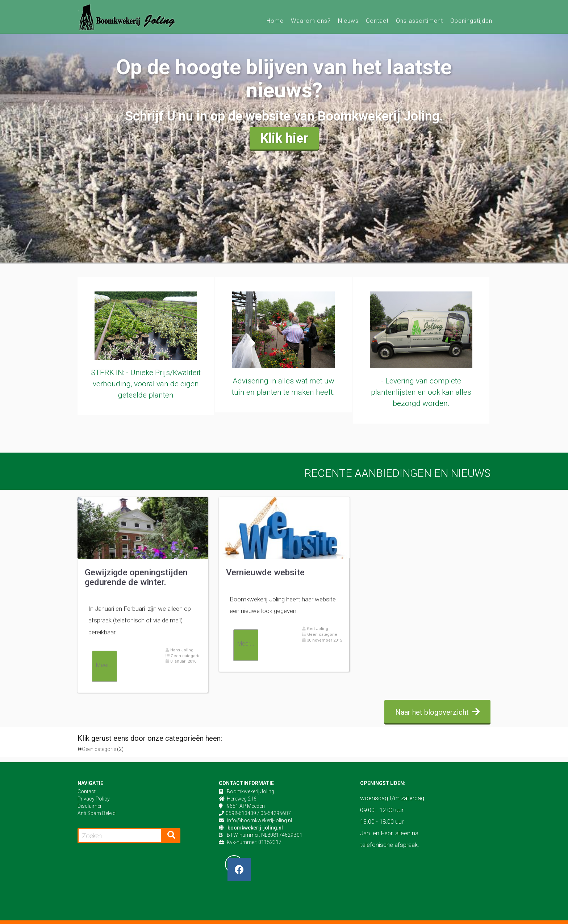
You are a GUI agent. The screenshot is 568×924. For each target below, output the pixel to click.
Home (275, 21)
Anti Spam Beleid (97, 813)
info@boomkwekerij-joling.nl (260, 820)
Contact (377, 21)
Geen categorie (185, 656)
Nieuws (348, 21)
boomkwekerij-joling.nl (255, 828)
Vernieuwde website (265, 572)
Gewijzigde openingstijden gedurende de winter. (136, 577)
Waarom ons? (311, 21)
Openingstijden (471, 21)
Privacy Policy (94, 799)
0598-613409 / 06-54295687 (258, 813)
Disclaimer (90, 806)
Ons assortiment (419, 21)
